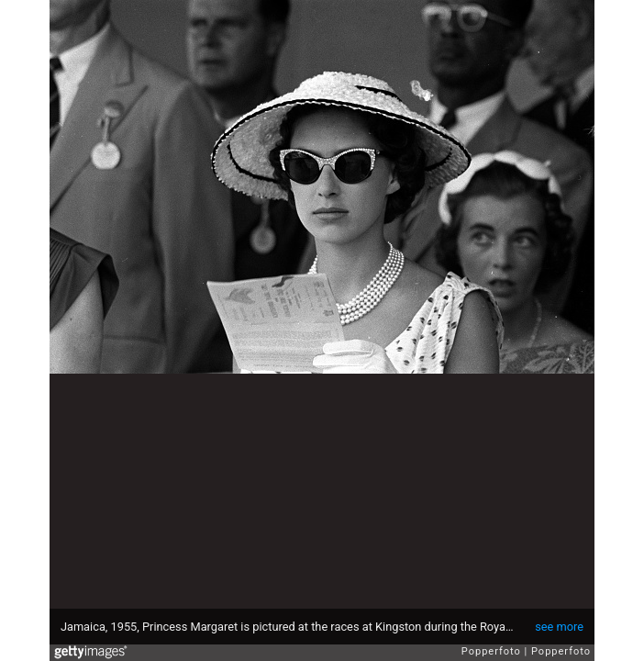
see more (559, 627)
